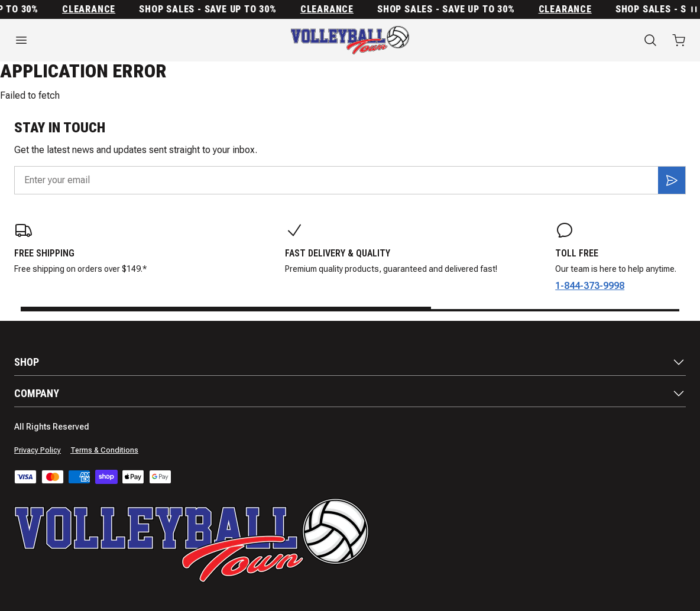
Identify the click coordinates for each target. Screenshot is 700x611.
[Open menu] (117, 40)
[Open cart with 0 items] (679, 40)
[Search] (650, 40)
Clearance (92, 9)
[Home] (350, 40)
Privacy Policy (38, 450)
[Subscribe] (672, 180)
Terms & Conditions (104, 450)
